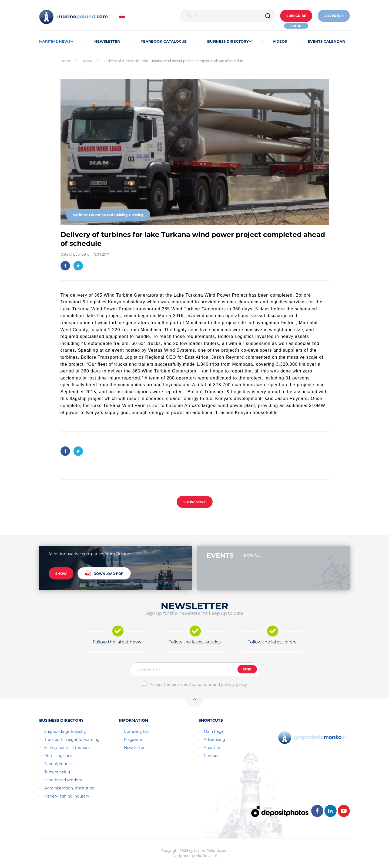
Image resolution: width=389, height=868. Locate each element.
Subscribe (295, 16)
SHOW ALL (252, 555)
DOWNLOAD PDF (104, 573)
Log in (295, 26)
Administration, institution (69, 788)
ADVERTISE (333, 16)
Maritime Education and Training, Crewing (108, 215)
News (87, 61)
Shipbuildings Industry (65, 731)
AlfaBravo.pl (206, 856)
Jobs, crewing (57, 772)
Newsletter (134, 748)
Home (66, 61)
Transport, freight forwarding (72, 740)
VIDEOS (280, 41)
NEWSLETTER (107, 41)
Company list (136, 731)
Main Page (214, 731)
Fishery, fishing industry (67, 796)
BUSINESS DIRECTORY (229, 41)
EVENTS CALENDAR (326, 41)
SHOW (61, 574)
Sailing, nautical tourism (67, 748)
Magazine (133, 740)
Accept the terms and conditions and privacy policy (198, 684)
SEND (247, 669)
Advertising (214, 740)
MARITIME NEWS (56, 41)
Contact (211, 756)
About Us (212, 748)
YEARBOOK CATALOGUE (164, 41)
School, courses (59, 764)
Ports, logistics (58, 756)
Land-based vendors (63, 780)
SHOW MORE (195, 502)
